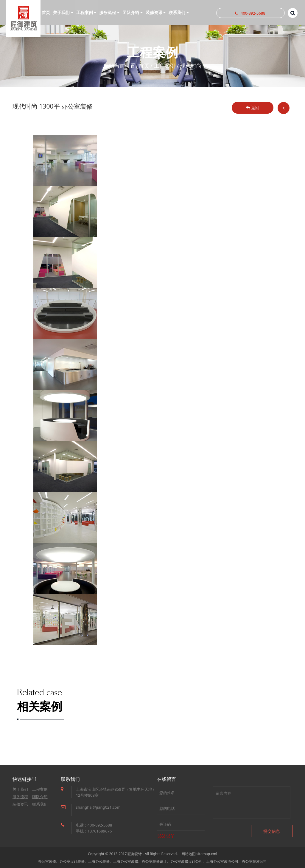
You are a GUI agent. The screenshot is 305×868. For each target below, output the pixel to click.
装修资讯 (20, 804)
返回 (253, 108)
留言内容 (252, 803)
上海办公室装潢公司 (222, 861)
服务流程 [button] (109, 12)
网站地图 (189, 854)
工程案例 (165, 66)
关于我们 (20, 789)
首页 (46, 12)
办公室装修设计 (154, 861)
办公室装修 (47, 861)
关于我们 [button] (63, 12)
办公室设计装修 (72, 861)
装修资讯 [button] (156, 12)
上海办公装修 (99, 861)
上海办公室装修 (126, 861)
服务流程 (20, 797)
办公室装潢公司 (254, 861)
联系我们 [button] (179, 12)
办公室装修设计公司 (186, 861)
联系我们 (40, 804)
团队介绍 (40, 797)
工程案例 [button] (86, 12)
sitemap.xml (207, 854)
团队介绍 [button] (133, 12)
